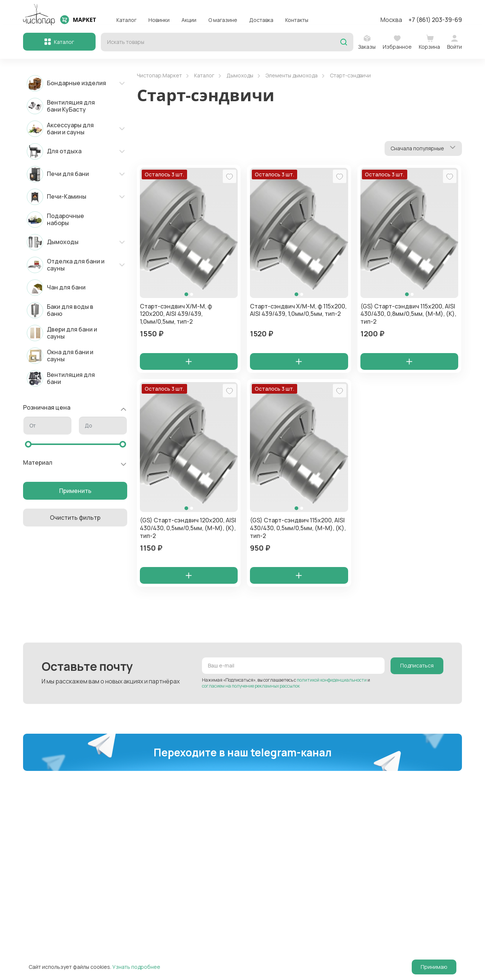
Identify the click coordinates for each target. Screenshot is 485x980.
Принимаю (434, 967)
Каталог (126, 20)
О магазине (223, 20)
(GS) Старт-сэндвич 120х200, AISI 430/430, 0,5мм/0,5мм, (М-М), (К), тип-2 (188, 529)
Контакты (297, 20)
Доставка (261, 20)
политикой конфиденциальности (332, 681)
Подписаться (417, 667)
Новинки (159, 20)
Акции (189, 20)
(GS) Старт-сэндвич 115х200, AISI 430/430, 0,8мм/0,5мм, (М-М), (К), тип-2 (408, 314)
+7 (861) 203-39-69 (435, 20)
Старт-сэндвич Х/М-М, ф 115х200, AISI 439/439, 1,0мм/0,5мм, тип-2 (298, 310)
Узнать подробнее (136, 967)
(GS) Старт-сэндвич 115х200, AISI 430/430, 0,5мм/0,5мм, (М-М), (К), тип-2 (298, 529)
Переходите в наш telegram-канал (243, 753)
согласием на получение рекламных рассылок (251, 687)
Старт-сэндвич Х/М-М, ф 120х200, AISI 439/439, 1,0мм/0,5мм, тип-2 (176, 314)
